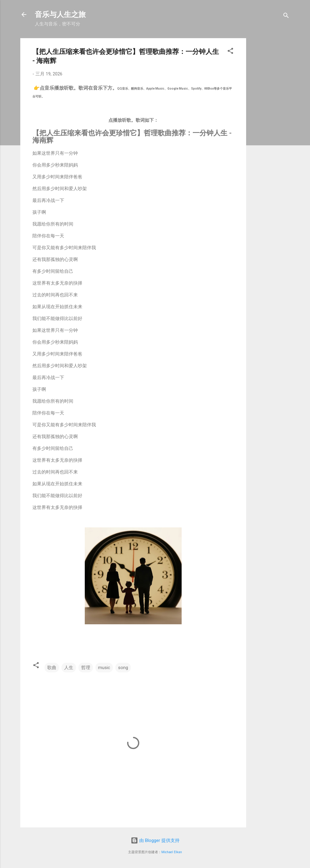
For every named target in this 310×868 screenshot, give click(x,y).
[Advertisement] (280, 129)
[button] (230, 52)
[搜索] (286, 17)
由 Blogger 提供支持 (155, 840)
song (123, 668)
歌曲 (52, 668)
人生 (69, 668)
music (104, 668)
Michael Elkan (172, 852)
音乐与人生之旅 (60, 15)
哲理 (86, 668)
